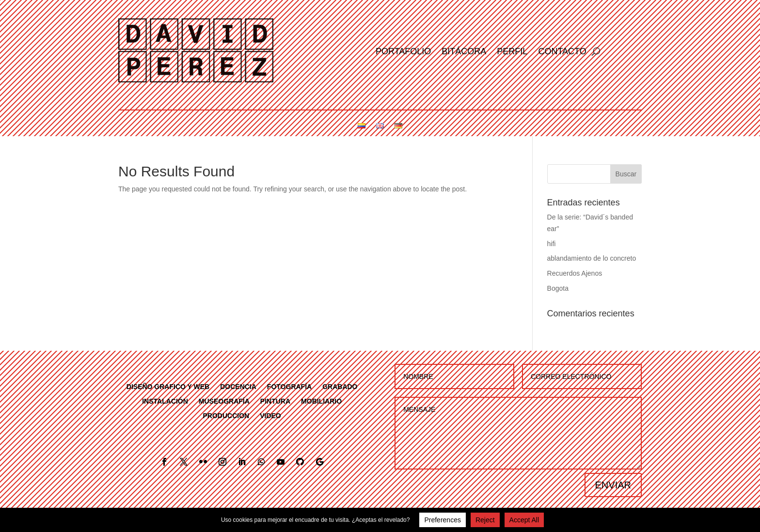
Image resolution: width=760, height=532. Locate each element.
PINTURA (275, 401)
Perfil (512, 52)
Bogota (558, 288)
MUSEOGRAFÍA (224, 401)
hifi (552, 244)
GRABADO (340, 386)
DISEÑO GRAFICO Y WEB (168, 386)
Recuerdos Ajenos (575, 273)
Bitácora (464, 52)
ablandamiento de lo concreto (592, 258)
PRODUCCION (226, 415)
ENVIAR (613, 485)
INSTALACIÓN (165, 401)
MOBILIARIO (321, 401)
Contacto (562, 52)
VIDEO (270, 415)
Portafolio (403, 52)
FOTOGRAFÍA (289, 386)
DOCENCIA (238, 386)
